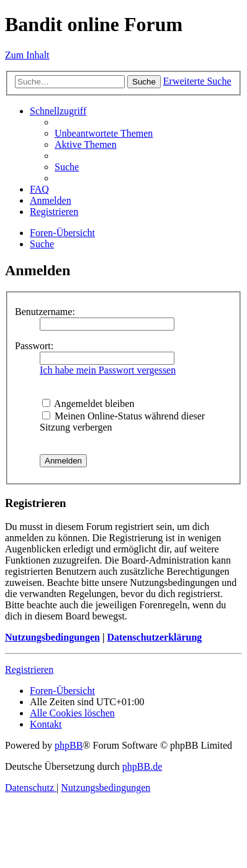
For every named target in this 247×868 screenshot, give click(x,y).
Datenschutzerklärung (154, 637)
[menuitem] (104, 133)
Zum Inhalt (27, 55)
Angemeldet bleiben (88, 404)
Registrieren (29, 669)
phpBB (69, 745)
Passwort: (34, 346)
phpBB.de (142, 766)
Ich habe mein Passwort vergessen (108, 370)
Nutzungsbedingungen (52, 637)
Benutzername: (45, 312)
